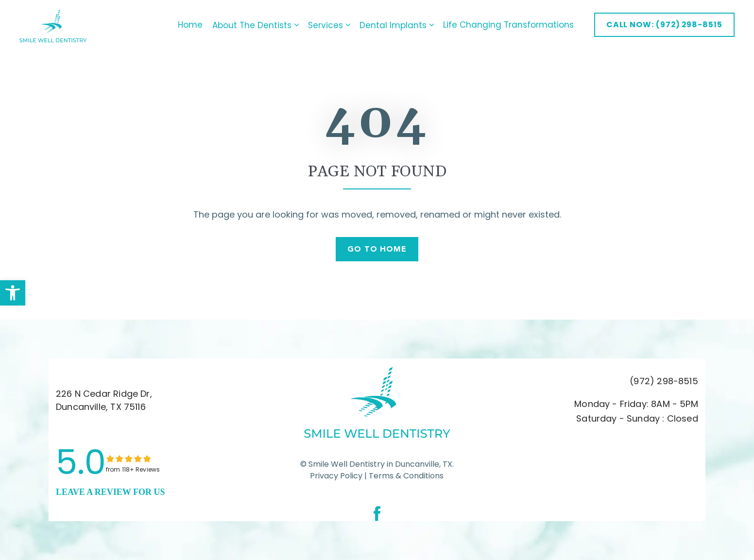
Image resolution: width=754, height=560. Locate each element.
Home (186, 25)
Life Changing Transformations (505, 25)
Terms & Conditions (405, 476)
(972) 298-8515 (664, 382)
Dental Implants (395, 25)
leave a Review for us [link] (110, 492)
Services (327, 25)
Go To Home (377, 249)
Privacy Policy (336, 476)
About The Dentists (254, 25)
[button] (13, 293)
